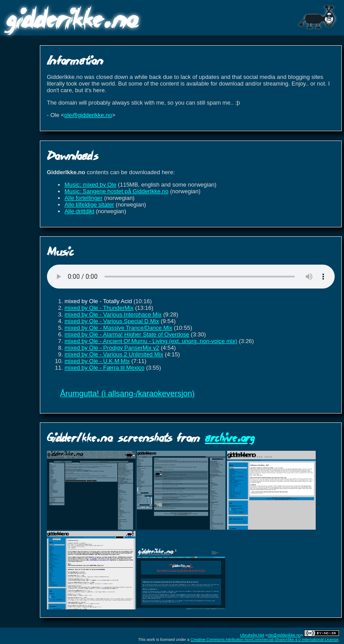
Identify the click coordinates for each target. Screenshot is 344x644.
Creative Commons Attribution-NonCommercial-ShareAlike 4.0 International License (264, 640)
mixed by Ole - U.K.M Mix (97, 361)
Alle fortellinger (84, 198)
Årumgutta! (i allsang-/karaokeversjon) (128, 394)
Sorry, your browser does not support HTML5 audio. (191, 277)
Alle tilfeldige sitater (89, 205)
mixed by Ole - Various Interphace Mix (113, 314)
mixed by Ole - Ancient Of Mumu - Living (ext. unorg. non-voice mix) (151, 341)
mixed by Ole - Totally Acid (98, 301)
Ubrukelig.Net (252, 635)
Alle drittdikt (79, 211)
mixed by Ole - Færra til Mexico (105, 368)
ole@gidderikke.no (88, 115)
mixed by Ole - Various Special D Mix (112, 321)
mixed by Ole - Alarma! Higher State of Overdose (127, 334)
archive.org (230, 437)
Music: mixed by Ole (91, 185)
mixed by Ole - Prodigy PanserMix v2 (112, 348)
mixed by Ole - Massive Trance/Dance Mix (118, 328)
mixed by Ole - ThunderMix (99, 308)
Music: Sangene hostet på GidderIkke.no (117, 191)
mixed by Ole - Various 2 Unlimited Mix (114, 354)
